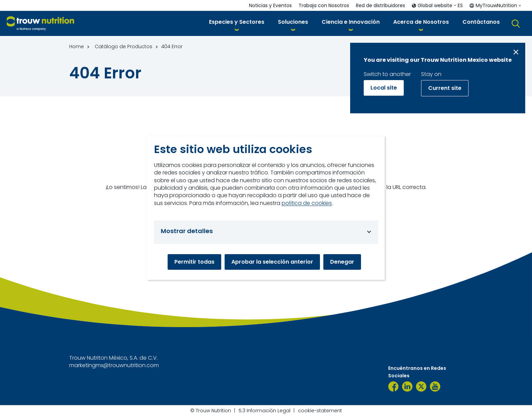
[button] (237, 23)
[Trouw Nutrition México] (393, 386)
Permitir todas (194, 262)
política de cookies (307, 203)
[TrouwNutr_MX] (421, 386)
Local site (384, 88)
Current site (445, 88)
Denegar (342, 262)
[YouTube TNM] (435, 386)
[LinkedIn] (407, 386)
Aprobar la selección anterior (272, 262)
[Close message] (516, 52)
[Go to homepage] (41, 24)
